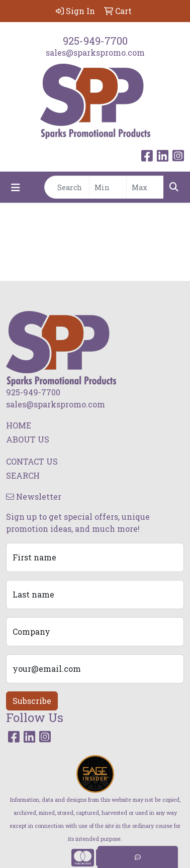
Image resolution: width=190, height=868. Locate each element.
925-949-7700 (95, 41)
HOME (19, 425)
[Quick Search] (67, 187)
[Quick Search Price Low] (108, 187)
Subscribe (32, 701)
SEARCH (23, 475)
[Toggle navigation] (16, 187)
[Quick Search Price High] (145, 187)
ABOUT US (28, 439)
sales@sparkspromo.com (95, 52)
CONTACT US (32, 461)
